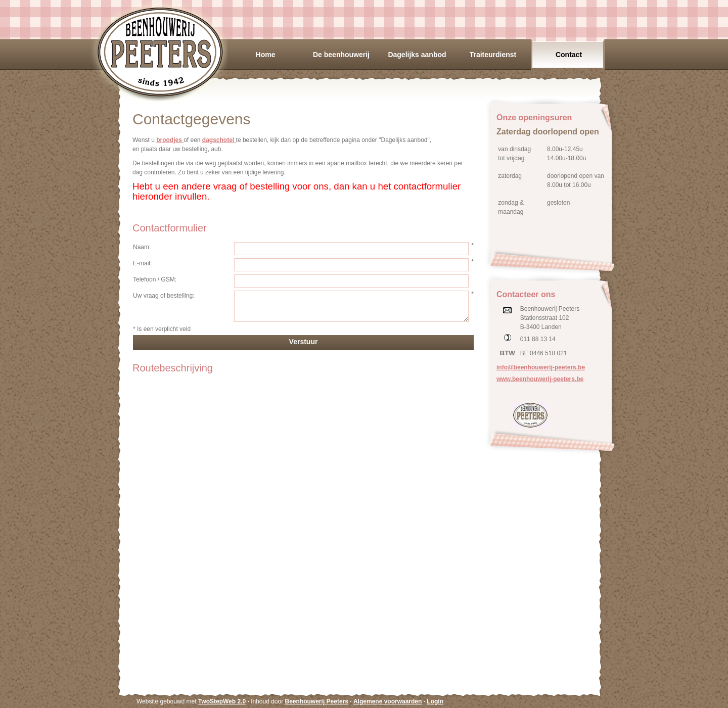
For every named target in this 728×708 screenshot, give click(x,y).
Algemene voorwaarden (388, 701)
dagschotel (219, 140)
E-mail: (142, 263)
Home (266, 55)
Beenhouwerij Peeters (160, 52)
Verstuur (304, 342)
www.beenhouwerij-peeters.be (540, 379)
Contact (569, 55)
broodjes (170, 140)
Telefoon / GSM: (155, 279)
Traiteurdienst (493, 55)
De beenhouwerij (341, 55)
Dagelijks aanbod (417, 55)
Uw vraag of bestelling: (164, 296)
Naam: (142, 247)
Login (435, 701)
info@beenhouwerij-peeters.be (541, 367)
